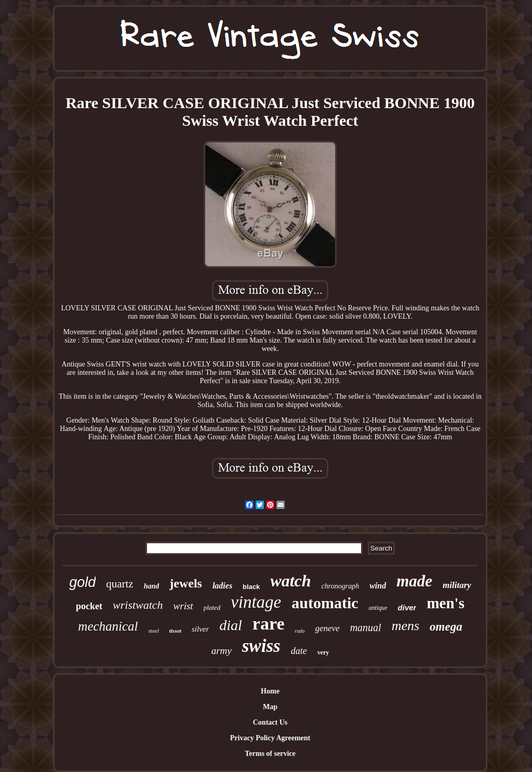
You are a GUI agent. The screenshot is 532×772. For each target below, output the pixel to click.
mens (405, 626)
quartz (119, 584)
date (299, 651)
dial (231, 625)
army (222, 651)
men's (445, 603)
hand (152, 586)
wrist (183, 606)
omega (446, 627)
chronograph (341, 586)
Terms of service (270, 754)
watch (290, 581)
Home (270, 691)
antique (378, 608)
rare (269, 624)
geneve (327, 628)
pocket (89, 606)
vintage (256, 602)
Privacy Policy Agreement (270, 738)
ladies (222, 586)
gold (82, 582)
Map (270, 707)
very (323, 652)
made (414, 581)
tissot (175, 631)
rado (300, 631)
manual (366, 627)
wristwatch (138, 605)
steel (154, 631)
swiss (261, 646)
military (457, 585)
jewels (186, 583)
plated (212, 607)
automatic (325, 603)
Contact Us (270, 722)
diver (407, 607)
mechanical (108, 626)
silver (200, 629)
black (251, 587)
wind (378, 586)
